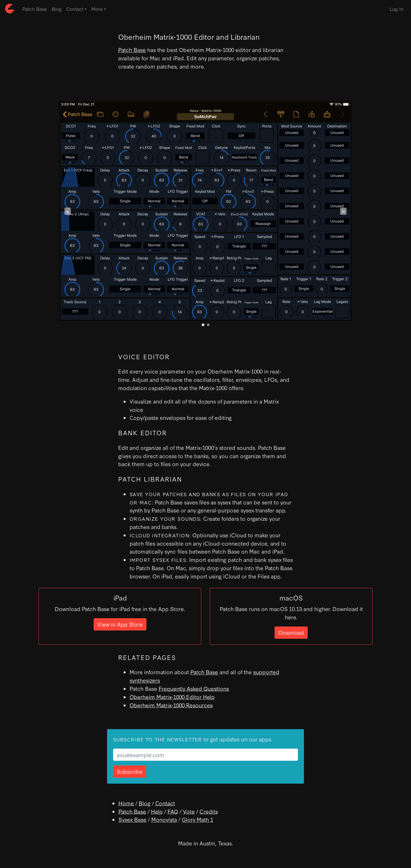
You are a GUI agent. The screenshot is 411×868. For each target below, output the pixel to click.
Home (126, 803)
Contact (165, 803)
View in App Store (120, 624)
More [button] (97, 9)
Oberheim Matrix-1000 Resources (171, 705)
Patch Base (35, 9)
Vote (189, 811)
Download (291, 632)
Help (157, 811)
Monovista (164, 819)
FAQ (173, 811)
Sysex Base (132, 819)
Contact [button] (75, 9)
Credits (209, 811)
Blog (57, 9)
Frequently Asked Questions (194, 688)
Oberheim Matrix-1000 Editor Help (172, 697)
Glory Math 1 (198, 819)
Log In (397, 9)
